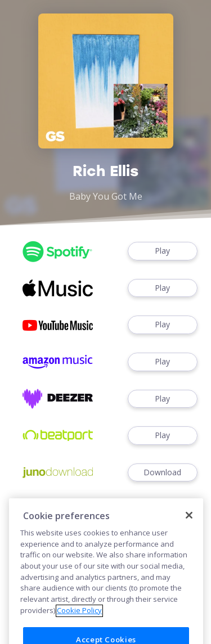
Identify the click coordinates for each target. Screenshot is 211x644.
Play (163, 251)
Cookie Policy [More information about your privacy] (79, 619)
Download (163, 473)
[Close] (189, 524)
